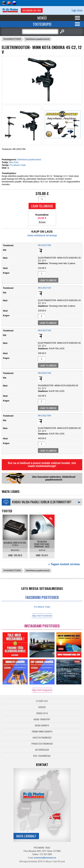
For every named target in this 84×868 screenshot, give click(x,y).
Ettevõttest (42, 701)
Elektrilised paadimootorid (37, 39)
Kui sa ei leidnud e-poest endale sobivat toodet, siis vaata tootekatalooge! (42, 465)
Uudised (42, 707)
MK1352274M (44, 373)
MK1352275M (44, 416)
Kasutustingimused (42, 738)
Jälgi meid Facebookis (42, 616)
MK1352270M (44, 245)
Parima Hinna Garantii (42, 731)
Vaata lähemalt (26, 836)
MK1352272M (44, 330)
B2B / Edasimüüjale (42, 756)
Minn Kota (14, 162)
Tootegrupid (42, 24)
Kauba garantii (42, 725)
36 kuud (42, 222)
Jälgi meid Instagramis (42, 690)
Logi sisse (77, 10)
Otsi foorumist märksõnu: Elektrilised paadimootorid (54, 478)
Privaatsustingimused (42, 744)
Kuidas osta (42, 713)
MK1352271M (44, 288)
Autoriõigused (42, 750)
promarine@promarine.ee (45, 857)
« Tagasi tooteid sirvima (64, 564)
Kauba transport (42, 719)
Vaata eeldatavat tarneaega (42, 235)
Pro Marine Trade (18, 165)
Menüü (42, 18)
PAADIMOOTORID (12, 39)
